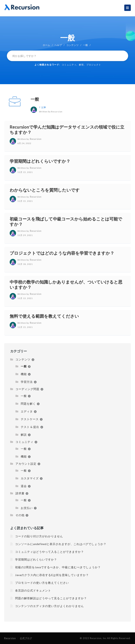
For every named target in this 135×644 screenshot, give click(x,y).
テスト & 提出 (30, 427)
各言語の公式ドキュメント (33, 590)
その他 (20, 515)
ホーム (46, 45)
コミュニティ (69, 65)
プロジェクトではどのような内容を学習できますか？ (62, 253)
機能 (24, 374)
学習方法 (27, 382)
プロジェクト (94, 65)
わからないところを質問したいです (45, 190)
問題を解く (28, 404)
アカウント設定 (26, 464)
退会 (24, 486)
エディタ (27, 411)
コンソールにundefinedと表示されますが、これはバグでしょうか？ (61, 544)
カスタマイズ (30, 478)
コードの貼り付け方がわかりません (39, 536)
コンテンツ (72, 45)
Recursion (10, 638)
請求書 (20, 493)
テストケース (30, 419)
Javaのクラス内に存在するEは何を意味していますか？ (52, 575)
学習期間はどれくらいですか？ (40, 161)
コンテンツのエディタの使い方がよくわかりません (49, 606)
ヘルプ (58, 45)
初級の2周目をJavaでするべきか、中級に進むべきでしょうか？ (58, 567)
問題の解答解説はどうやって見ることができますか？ (51, 598)
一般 (35, 99)
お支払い (27, 508)
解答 (81, 65)
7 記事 (43, 107)
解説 (24, 435)
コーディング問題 (27, 389)
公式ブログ (26, 638)
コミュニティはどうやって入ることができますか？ (49, 552)
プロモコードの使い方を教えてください (42, 583)
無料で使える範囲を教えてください (44, 316)
